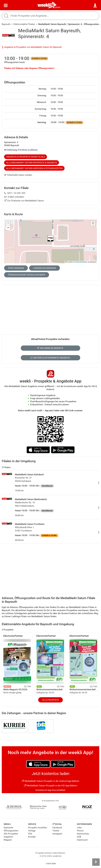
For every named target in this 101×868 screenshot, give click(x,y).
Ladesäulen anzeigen (44, 268)
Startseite (8, 828)
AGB (79, 837)
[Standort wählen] (95, 6)
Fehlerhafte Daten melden (18, 175)
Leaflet (69, 262)
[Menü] (6, 6)
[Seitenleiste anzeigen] (96, 862)
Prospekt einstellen (38, 828)
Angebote (8, 837)
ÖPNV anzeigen (16, 268)
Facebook (57, 828)
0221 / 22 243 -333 (15, 193)
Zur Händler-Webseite (50, 348)
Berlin (58, 7)
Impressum (82, 840)
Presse (80, 831)
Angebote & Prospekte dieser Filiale (26, 157)
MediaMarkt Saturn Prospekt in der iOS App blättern (51, 786)
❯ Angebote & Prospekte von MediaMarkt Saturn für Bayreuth (32, 47)
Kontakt (32, 837)
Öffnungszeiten (11, 831)
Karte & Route (13, 214)
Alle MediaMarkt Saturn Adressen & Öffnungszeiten (34, 168)
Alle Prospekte (50, 700)
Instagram (57, 834)
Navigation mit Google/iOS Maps (27, 275)
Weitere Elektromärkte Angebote (50, 358)
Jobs (79, 828)
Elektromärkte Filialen (24, 24)
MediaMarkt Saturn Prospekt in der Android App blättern (50, 781)
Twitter (56, 831)
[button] (93, 223)
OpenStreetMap (81, 262)
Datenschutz (83, 834)
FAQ (30, 834)
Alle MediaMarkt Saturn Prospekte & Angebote (32, 163)
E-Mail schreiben (14, 197)
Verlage (32, 831)
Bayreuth (6, 24)
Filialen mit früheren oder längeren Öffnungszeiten (29, 68)
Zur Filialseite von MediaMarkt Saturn (24, 201)
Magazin (8, 840)
